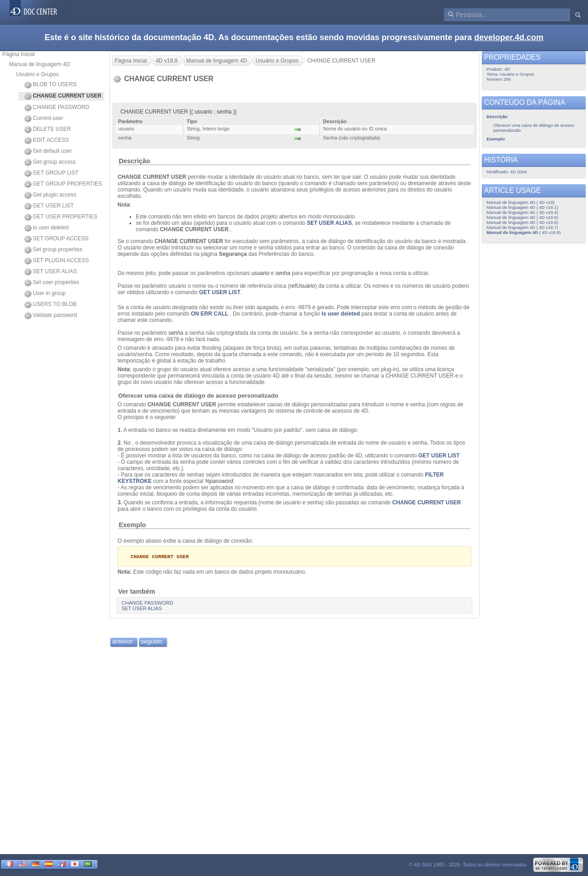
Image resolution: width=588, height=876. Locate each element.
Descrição (134, 161)
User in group (45, 294)
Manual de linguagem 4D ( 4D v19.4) (523, 212)
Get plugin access (50, 195)
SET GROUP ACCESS (56, 239)
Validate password (51, 316)
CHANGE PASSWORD (57, 108)
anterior (122, 642)
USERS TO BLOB (50, 305)
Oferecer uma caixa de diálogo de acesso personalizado (198, 396)
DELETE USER (47, 130)
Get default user (48, 151)
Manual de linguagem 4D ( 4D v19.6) (523, 222)
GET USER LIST (49, 206)
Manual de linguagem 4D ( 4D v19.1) (523, 207)
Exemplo (132, 525)
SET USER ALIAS (51, 272)
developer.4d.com (509, 37)
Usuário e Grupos (37, 74)
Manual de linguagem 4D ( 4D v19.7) (523, 227)
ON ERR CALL (210, 314)
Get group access (50, 162)
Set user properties (52, 283)
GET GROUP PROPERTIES (63, 184)
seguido (151, 642)
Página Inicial (18, 54)
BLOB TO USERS (50, 85)
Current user (44, 119)
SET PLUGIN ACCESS (57, 261)
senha (176, 333)
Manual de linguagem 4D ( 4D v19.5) (523, 217)
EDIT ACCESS (46, 140)
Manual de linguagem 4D (39, 64)
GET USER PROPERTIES (61, 217)
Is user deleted (46, 228)
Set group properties (53, 250)
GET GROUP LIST (51, 173)
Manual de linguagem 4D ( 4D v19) (521, 202)
